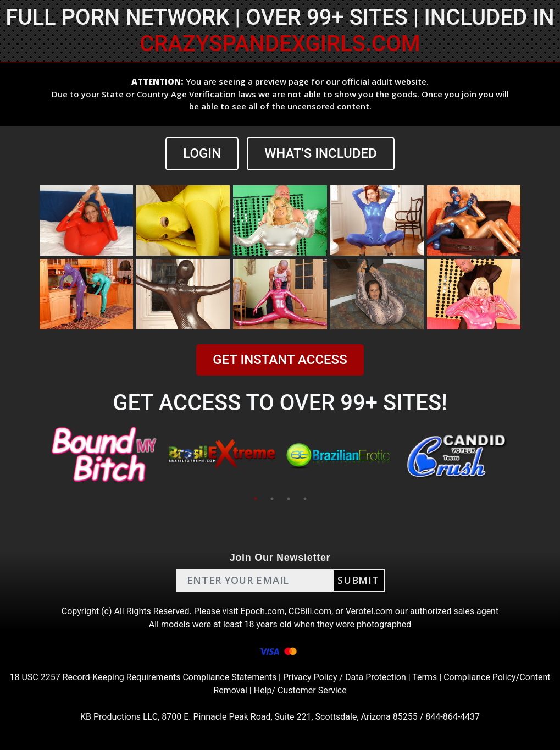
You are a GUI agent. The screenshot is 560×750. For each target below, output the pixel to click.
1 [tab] (256, 499)
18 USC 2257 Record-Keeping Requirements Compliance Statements (143, 677)
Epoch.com (263, 611)
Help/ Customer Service (300, 690)
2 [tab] (272, 499)
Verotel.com (369, 611)
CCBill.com (310, 611)
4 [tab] (305, 499)
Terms (425, 677)
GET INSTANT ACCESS (280, 360)
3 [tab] (289, 499)
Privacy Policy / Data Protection (345, 677)
